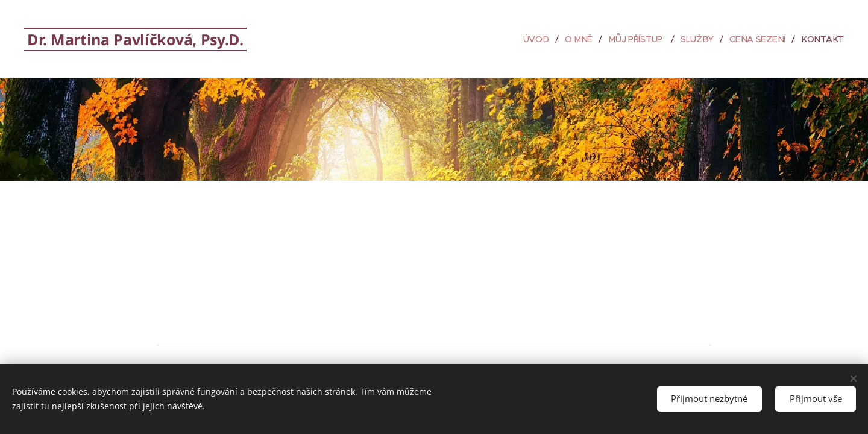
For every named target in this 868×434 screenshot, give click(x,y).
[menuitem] (541, 39)
